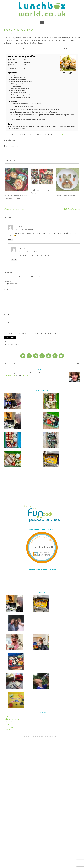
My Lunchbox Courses (11, 847)
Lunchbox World (10, 376)
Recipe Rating (9, 281)
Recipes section (60, 134)
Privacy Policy (9, 855)
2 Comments (27, 33)
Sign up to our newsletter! (13, 344)
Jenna (17, 226)
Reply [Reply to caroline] (14, 260)
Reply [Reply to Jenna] (10, 240)
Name (7, 307)
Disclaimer (8, 858)
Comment (8, 289)
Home (6, 845)
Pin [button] (71, 73)
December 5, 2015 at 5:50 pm (25, 229)
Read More (27, 376)
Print (66, 73)
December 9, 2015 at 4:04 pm (28, 251)
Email (7, 315)
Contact (7, 853)
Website (7, 323)
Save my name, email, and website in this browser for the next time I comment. (31, 333)
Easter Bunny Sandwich (65, 196)
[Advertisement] (42, 569)
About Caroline (9, 850)
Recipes (13, 153)
